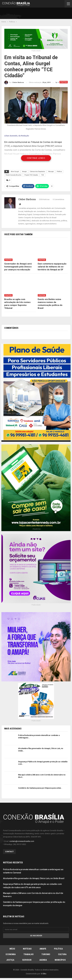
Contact (9, 851)
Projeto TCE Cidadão (31, 175)
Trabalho (29, 954)
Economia (11, 954)
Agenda (43, 960)
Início (12, 948)
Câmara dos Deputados (37, 172)
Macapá (51, 172)
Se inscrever (36, 935)
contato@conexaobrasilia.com (22, 841)
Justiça (10, 960)
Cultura (62, 954)
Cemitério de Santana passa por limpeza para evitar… (40, 788)
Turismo (46, 954)
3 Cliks (44, 973)
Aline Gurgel (15, 172)
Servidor (27, 960)
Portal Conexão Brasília (14, 175)
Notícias (27, 948)
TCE (43, 175)
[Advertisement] (38, 14)
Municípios (60, 960)
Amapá (24, 172)
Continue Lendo (36, 158)
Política (64, 82)
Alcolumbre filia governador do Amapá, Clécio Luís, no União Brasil (34, 878)
